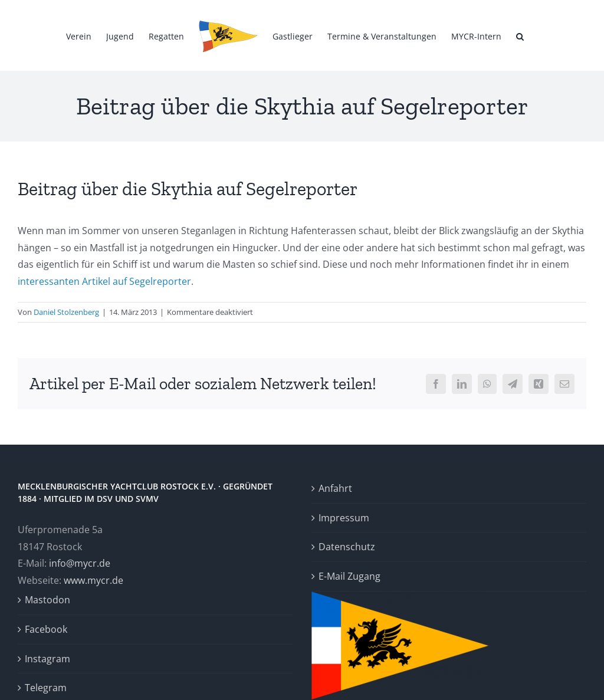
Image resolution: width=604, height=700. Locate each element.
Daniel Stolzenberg (66, 312)
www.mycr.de (93, 580)
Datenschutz (347, 547)
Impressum (344, 518)
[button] (520, 35)
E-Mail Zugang (349, 576)
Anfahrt (335, 488)
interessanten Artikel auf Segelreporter (104, 281)
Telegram (46, 688)
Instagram (47, 659)
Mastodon (47, 600)
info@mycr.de (80, 563)
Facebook (46, 629)
